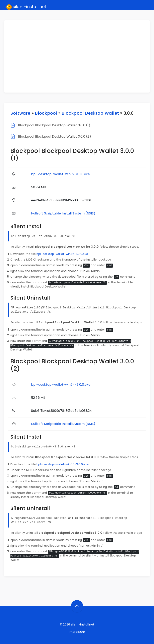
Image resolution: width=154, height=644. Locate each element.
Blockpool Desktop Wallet (90, 113)
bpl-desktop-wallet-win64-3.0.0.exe (61, 385)
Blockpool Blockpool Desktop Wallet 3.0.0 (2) (55, 137)
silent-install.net (26, 7)
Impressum (77, 632)
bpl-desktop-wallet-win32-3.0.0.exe (60, 174)
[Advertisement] (80, 56)
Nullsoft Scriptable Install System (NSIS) (63, 213)
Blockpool (46, 113)
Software (20, 113)
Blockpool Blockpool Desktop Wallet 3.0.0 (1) (54, 125)
